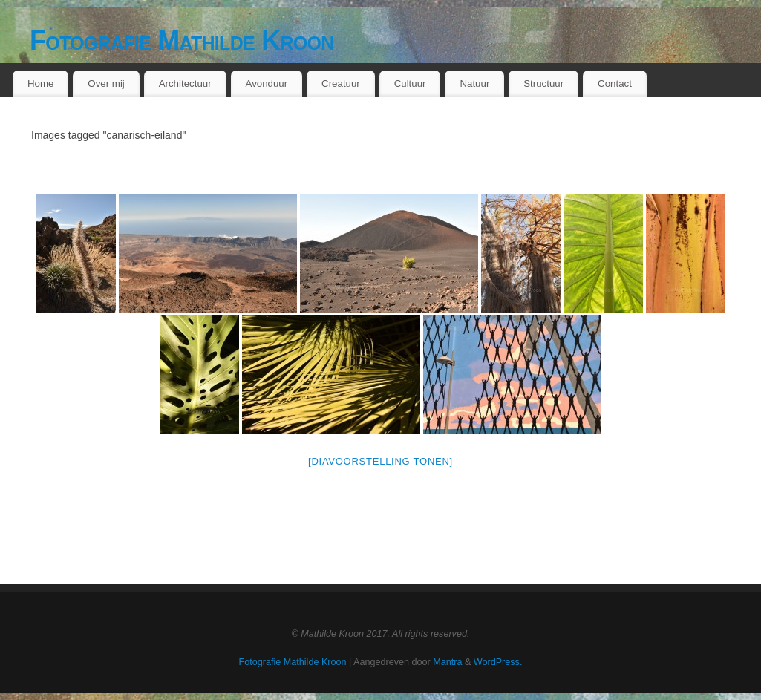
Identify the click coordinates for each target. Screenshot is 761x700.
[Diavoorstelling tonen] (380, 461)
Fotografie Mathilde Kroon (182, 40)
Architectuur (185, 84)
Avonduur (267, 84)
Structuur (543, 84)
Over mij (106, 84)
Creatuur (341, 84)
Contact (615, 84)
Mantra (447, 662)
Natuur (474, 84)
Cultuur (410, 84)
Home (40, 84)
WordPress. (498, 662)
